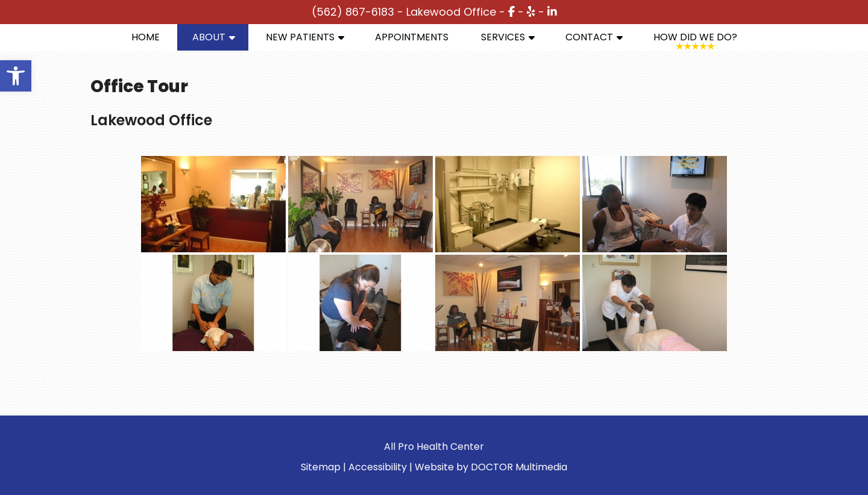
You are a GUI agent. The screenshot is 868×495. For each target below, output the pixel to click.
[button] (16, 76)
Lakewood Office (451, 12)
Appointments (412, 37)
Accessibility (378, 467)
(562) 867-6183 (353, 12)
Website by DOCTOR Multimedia (491, 467)
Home (146, 37)
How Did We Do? (695, 37)
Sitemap (321, 467)
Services (503, 37)
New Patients (300, 37)
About (209, 37)
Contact (589, 37)
